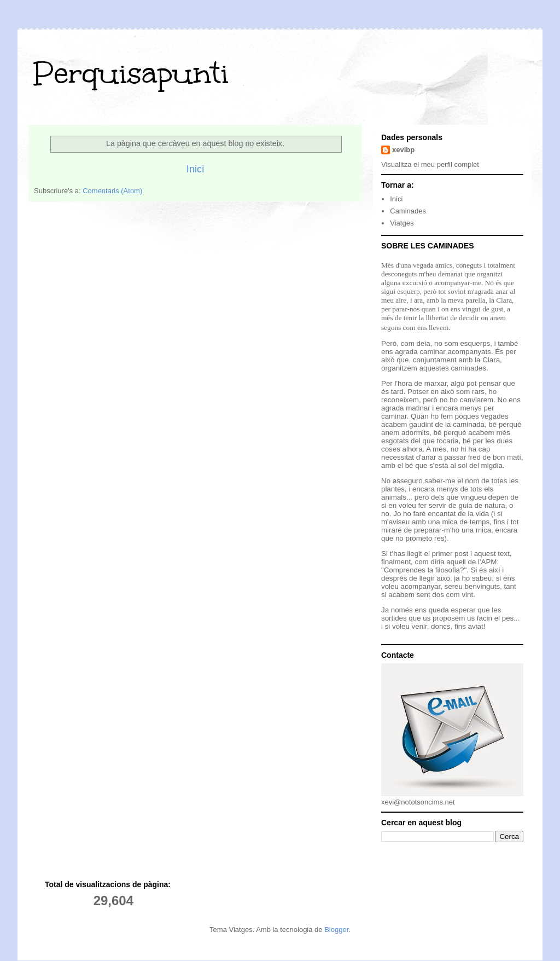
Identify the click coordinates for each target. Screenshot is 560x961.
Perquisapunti (131, 73)
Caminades (408, 211)
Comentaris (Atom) (112, 191)
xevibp (403, 150)
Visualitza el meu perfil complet (430, 164)
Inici (195, 169)
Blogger (336, 930)
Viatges (402, 223)
